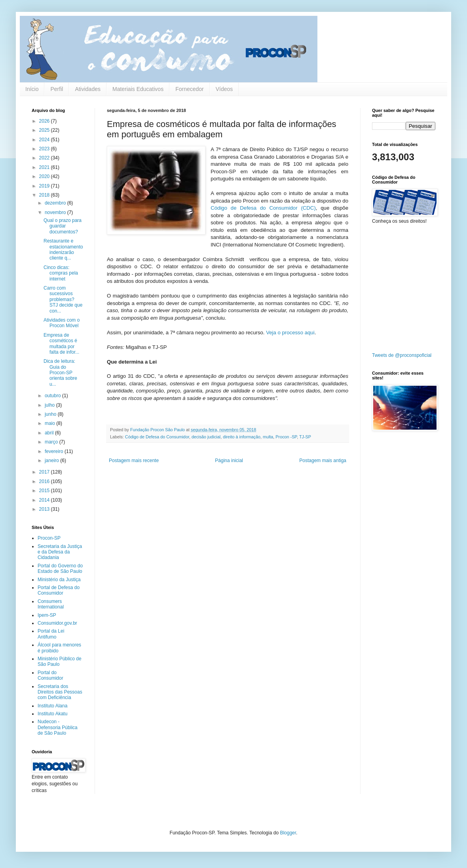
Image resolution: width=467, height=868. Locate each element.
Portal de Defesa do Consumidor (59, 590)
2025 (45, 130)
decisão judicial (206, 437)
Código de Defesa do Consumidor (157, 437)
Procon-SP (49, 538)
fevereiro (55, 451)
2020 (45, 176)
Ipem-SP (47, 615)
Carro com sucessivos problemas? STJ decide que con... (63, 299)
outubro (53, 396)
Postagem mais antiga (323, 461)
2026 (45, 121)
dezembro (56, 203)
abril (50, 433)
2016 (45, 481)
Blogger (288, 833)
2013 (45, 509)
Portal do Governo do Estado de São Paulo (60, 569)
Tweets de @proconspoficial (402, 355)
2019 (45, 186)
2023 (45, 149)
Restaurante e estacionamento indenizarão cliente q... (63, 249)
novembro (56, 212)
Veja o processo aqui (290, 333)
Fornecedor (190, 89)
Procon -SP (286, 437)
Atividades (88, 89)
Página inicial (229, 461)
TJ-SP (305, 437)
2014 (45, 500)
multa (268, 437)
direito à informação (242, 437)
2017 (45, 472)
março (52, 442)
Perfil (57, 89)
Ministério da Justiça (59, 580)
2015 (45, 491)
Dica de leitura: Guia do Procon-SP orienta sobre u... (60, 373)
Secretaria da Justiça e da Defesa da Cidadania (60, 552)
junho (51, 414)
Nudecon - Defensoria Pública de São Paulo (58, 727)
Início (32, 89)
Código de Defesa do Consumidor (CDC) (263, 208)
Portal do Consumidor (50, 675)
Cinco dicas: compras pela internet (61, 273)
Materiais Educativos (138, 89)
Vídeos (224, 89)
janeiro (52, 461)
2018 (45, 195)
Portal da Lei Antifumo (51, 634)
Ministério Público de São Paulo (60, 661)
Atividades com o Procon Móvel (62, 323)
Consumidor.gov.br (57, 623)
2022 (45, 158)
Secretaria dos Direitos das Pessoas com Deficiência (60, 692)
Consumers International (51, 604)
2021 (45, 167)
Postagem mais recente (134, 461)
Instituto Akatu (52, 714)
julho (50, 405)
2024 (45, 140)
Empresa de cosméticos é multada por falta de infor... (61, 344)
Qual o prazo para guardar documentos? (63, 226)
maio (50, 423)
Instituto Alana (52, 706)
